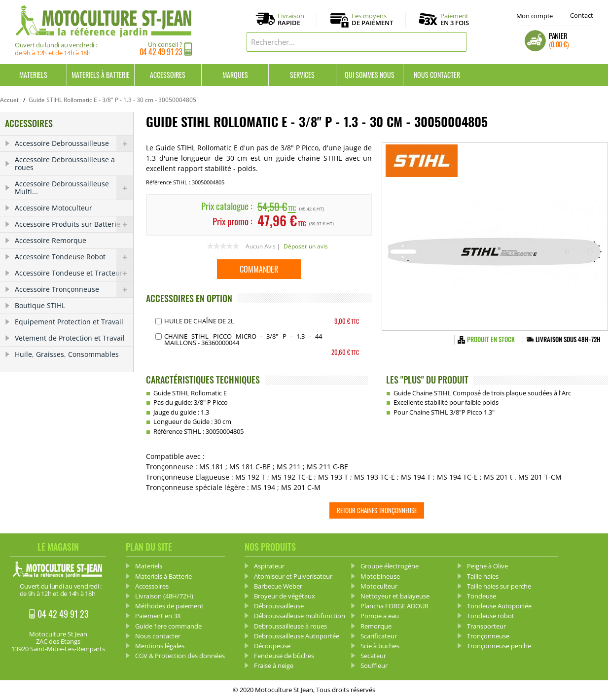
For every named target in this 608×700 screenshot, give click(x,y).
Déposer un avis (306, 246)
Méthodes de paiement (169, 606)
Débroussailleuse (279, 606)
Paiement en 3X (158, 616)
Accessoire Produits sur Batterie (74, 224)
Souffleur (374, 665)
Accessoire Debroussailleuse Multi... (74, 188)
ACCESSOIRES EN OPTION (189, 298)
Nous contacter (437, 75)
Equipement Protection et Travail (69, 322)
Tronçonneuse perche (499, 646)
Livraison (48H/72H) (164, 596)
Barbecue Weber (278, 586)
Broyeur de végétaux (285, 596)
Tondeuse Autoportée (499, 606)
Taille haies (483, 576)
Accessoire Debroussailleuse (74, 143)
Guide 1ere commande (168, 626)
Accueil (10, 100)
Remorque (376, 626)
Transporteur (486, 626)
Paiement (455, 19)
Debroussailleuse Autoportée (297, 636)
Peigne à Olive (487, 566)
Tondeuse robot (491, 616)
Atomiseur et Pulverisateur (293, 576)
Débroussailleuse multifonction (300, 616)
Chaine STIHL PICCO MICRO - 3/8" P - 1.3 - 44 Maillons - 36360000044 (243, 339)
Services (302, 75)
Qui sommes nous (370, 75)
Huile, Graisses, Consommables (67, 354)
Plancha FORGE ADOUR (394, 606)
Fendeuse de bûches (284, 656)
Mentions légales (160, 646)
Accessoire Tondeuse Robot (74, 257)
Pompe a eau (380, 616)
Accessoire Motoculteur (54, 208)
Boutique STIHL (40, 305)
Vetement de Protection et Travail (70, 338)
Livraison (291, 20)
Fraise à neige (274, 665)
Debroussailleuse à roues (290, 626)
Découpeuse (272, 646)
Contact (582, 15)
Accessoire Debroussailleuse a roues (65, 163)
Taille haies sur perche (499, 586)
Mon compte (535, 16)
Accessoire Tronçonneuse (74, 289)
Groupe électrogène (390, 566)
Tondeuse (482, 596)
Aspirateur (269, 566)
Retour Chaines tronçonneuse (377, 510)
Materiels (33, 75)
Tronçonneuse (488, 636)
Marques (235, 75)
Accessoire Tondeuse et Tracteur (74, 273)
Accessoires (168, 75)
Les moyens (372, 20)
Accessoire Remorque (51, 240)
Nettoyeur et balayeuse (395, 596)
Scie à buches (380, 646)
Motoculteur (379, 586)
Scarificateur (379, 636)
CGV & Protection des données (180, 656)
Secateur (373, 656)
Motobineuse (380, 576)
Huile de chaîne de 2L (199, 321)
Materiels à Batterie (101, 75)
